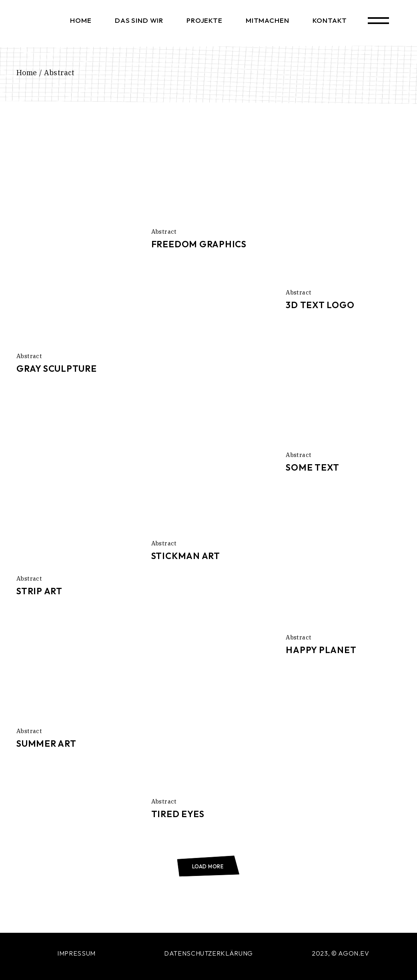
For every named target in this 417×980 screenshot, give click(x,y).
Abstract (29, 356)
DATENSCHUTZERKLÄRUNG (208, 953)
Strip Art (39, 591)
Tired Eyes (178, 814)
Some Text (313, 467)
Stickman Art (186, 556)
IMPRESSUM (76, 953)
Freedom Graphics (199, 244)
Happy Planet (321, 650)
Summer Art (46, 744)
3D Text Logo (320, 305)
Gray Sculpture (57, 369)
